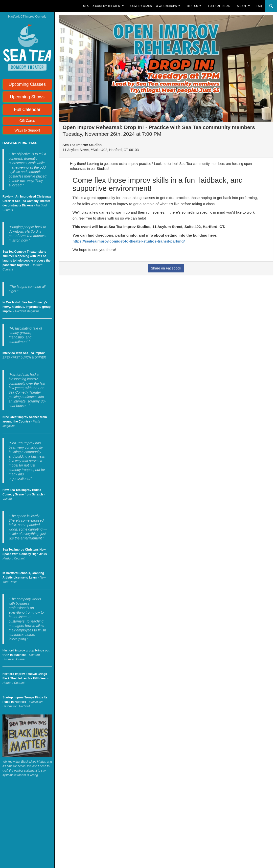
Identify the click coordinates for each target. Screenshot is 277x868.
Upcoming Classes (27, 84)
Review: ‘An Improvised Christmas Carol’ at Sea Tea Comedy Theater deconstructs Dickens (27, 201)
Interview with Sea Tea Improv (24, 353)
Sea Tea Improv (24, 6)
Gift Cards (27, 121)
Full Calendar (219, 6)
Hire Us (193, 6)
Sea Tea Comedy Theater (102, 6)
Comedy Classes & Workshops (154, 6)
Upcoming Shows (27, 97)
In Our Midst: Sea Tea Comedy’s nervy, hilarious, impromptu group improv (26, 307)
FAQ (259, 6)
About (242, 6)
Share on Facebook (166, 268)
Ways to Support (27, 130)
